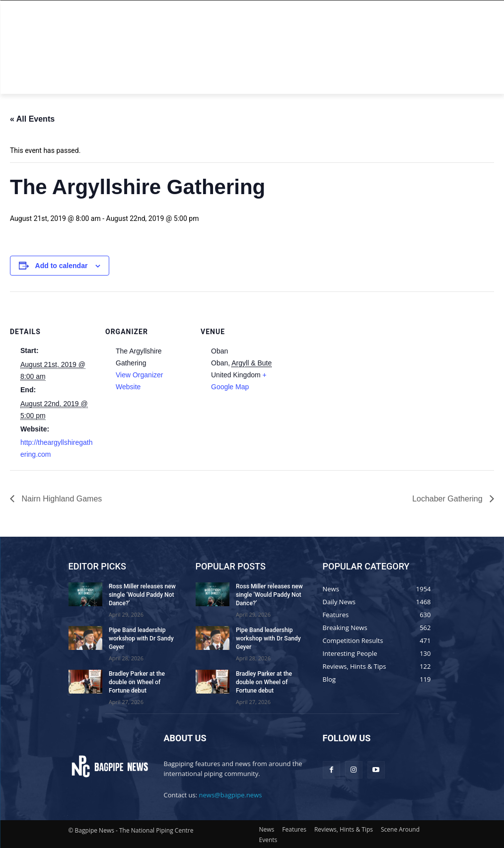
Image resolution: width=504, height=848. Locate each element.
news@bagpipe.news (231, 794)
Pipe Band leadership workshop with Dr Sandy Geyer (141, 638)
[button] (424, 82)
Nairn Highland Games (61, 499)
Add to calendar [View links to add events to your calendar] (62, 266)
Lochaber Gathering (448, 499)
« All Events (32, 119)
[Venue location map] (348, 360)
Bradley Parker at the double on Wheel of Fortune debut (137, 682)
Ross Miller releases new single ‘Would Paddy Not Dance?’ (142, 595)
